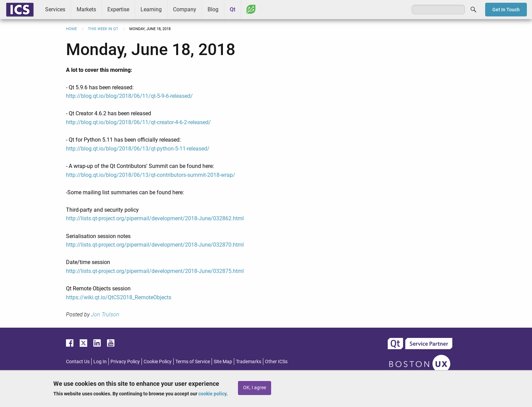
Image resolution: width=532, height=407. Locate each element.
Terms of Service (193, 362)
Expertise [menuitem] (118, 9)
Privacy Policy (125, 362)
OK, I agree (255, 388)
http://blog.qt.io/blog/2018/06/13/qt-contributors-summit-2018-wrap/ (151, 175)
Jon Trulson (105, 314)
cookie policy (212, 394)
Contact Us (78, 362)
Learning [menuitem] (151, 9)
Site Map (223, 362)
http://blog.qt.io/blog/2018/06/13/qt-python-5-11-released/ (138, 149)
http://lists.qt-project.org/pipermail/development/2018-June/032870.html (155, 245)
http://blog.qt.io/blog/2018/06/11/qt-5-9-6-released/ (129, 96)
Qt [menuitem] (232, 9)
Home (71, 29)
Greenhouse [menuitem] (251, 9)
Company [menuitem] (185, 9)
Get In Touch (506, 10)
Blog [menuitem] (213, 9)
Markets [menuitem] (86, 9)
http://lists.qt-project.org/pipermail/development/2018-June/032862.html (155, 218)
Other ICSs (276, 362)
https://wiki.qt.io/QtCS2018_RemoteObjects (119, 297)
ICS (20, 10)
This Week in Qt (103, 29)
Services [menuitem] (55, 9)
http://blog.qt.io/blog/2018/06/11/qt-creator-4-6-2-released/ (138, 122)
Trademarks (249, 362)
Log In (100, 362)
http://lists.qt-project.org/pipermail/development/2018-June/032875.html (155, 271)
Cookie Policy (158, 362)
